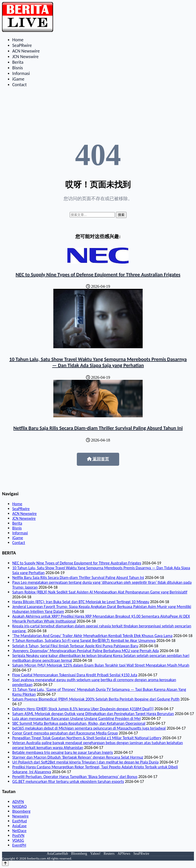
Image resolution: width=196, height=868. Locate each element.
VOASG (18, 840)
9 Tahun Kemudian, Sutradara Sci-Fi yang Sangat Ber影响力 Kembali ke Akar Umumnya (84, 640)
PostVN (18, 835)
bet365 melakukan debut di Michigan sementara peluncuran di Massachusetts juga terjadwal (89, 728)
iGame (18, 79)
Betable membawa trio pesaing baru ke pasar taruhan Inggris (63, 752)
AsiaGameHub (57, 854)
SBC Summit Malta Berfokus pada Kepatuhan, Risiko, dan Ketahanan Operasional (79, 723)
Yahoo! (95, 854)
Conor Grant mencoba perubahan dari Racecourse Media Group (65, 733)
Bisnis (18, 68)
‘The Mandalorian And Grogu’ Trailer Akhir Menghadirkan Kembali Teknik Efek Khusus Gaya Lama (92, 636)
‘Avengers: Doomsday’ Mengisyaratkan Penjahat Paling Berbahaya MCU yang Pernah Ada (85, 651)
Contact (19, 85)
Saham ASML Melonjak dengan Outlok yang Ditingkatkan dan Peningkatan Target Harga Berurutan (93, 714)
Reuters (109, 854)
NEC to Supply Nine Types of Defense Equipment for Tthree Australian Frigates (98, 275)
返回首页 (98, 459)
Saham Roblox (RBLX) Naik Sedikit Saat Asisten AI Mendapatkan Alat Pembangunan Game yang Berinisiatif (100, 592)
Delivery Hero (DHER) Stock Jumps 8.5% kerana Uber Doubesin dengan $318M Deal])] (83, 709)
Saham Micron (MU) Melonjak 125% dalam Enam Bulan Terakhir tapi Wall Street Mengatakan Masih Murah (101, 665)
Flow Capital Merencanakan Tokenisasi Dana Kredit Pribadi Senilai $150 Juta (75, 675)
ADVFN (18, 802)
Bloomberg (21, 811)
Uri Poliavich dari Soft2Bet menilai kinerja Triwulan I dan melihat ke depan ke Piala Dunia (85, 762)
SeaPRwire (22, 45)
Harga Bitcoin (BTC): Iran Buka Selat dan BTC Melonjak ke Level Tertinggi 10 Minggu (81, 602)
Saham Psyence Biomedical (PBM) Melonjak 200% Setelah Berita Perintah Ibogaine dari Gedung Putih (96, 699)
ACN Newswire (26, 51)
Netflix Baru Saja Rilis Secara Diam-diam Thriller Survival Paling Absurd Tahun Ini (98, 428)
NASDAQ (19, 806)
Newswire (20, 816)
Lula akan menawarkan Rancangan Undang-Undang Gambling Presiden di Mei (76, 718)
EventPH (19, 845)
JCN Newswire (25, 57)
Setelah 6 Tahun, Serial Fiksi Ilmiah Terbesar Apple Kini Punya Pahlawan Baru (75, 646)
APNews (124, 854)
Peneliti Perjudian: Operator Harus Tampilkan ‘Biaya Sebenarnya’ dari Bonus (75, 777)
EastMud (20, 821)
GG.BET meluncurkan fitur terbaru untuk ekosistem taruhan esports (68, 781)
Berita (18, 62)
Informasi (21, 73)
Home (18, 40)
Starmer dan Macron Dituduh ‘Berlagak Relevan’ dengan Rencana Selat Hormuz (78, 757)
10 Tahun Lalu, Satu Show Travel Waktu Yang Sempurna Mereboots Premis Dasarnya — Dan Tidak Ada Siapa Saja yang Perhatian (98, 362)
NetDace (19, 831)
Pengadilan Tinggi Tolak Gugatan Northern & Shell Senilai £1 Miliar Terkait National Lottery (87, 738)
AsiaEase (19, 826)
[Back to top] (5, 863)
